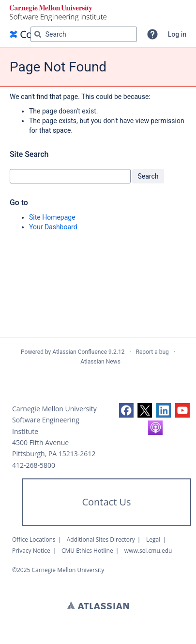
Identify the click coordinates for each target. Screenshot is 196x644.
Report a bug (152, 352)
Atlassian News (100, 362)
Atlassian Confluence (80, 352)
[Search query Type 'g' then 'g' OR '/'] (84, 34)
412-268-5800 (34, 465)
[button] (152, 34)
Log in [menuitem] (177, 34)
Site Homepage (52, 217)
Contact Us (106, 502)
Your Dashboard (53, 227)
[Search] (38, 34)
